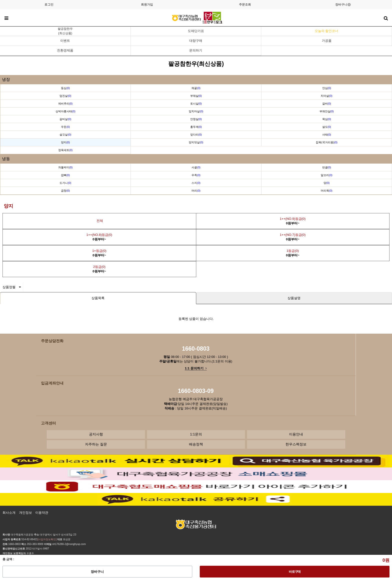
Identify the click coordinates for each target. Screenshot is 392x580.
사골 (196, 167)
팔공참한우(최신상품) (65, 31)
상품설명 (294, 298)
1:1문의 (196, 434)
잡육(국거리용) (327, 142)
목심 (327, 119)
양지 (65, 142)
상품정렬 (12, 287)
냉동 (6, 159)
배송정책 (196, 444)
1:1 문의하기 (196, 368)
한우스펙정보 (296, 444)
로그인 (49, 5)
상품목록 (98, 298)
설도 (327, 127)
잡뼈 (65, 175)
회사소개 (9, 513)
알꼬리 (326, 175)
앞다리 (196, 135)
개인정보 (25, 513)
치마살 (326, 96)
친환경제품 (65, 50)
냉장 (6, 79)
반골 (327, 167)
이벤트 (65, 41)
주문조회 (245, 5)
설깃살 (65, 135)
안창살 (196, 119)
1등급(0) (293, 253)
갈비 (327, 104)
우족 (196, 175)
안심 (327, 88)
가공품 (327, 41)
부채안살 (327, 111)
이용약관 (42, 513)
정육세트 (65, 150)
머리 (196, 191)
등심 (65, 88)
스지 (196, 183)
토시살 (196, 104)
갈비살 (65, 119)
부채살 (196, 96)
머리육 (326, 191)
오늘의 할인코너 (327, 31)
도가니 (65, 183)
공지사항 (96, 434)
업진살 (65, 96)
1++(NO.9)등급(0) (293, 221)
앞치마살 (196, 111)
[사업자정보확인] (47, 539)
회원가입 (147, 5)
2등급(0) (99, 269)
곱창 (65, 191)
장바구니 (343, 5)
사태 (327, 135)
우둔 (65, 127)
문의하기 (196, 50)
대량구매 (196, 41)
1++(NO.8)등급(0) (99, 237)
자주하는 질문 (96, 444)
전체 (99, 221)
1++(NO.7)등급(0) (293, 237)
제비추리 (65, 104)
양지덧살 (196, 142)
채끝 (196, 88)
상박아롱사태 (65, 111)
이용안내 (296, 434)
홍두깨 (196, 127)
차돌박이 (65, 167)
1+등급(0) (99, 253)
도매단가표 (196, 31)
